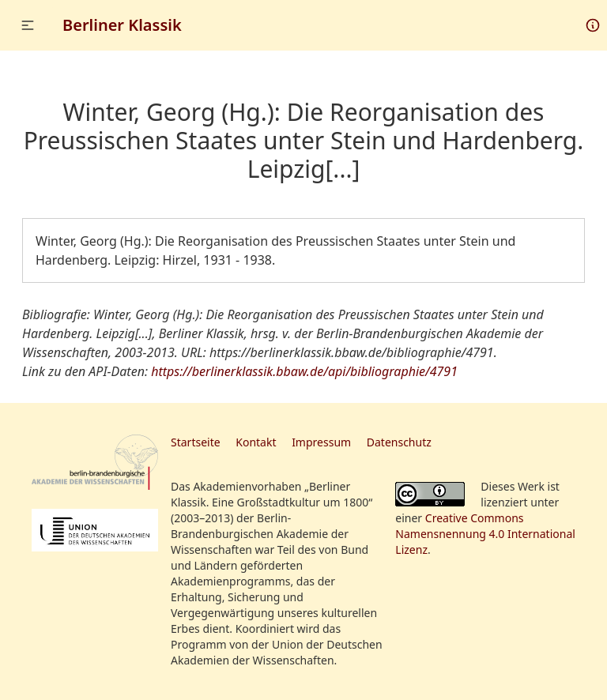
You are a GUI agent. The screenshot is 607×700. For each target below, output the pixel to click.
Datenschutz (399, 442)
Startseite (196, 442)
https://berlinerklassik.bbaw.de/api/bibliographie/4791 (304, 371)
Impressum (321, 442)
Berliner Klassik (122, 25)
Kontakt (256, 442)
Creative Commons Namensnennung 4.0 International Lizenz (485, 534)
